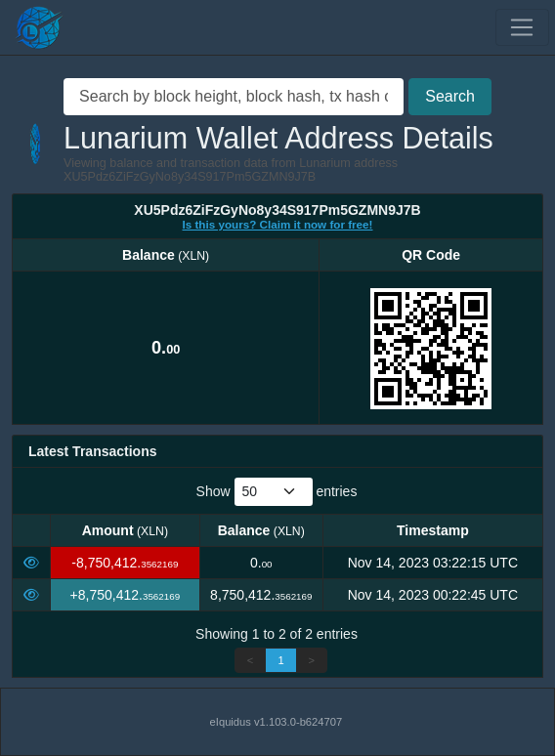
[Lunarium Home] (39, 27)
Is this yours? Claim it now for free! (278, 224)
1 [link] (280, 660)
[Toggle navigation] (522, 27)
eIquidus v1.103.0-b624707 (277, 722)
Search (450, 96)
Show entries (277, 492)
